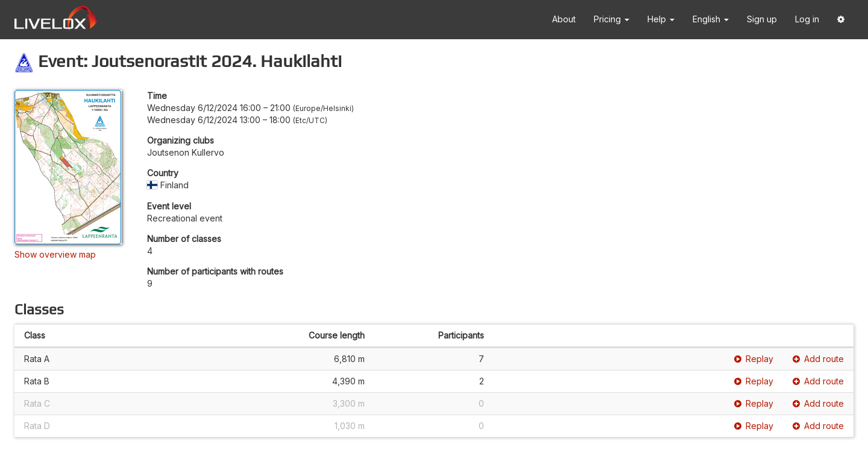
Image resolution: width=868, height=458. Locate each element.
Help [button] (661, 19)
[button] (841, 20)
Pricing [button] (612, 19)
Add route (818, 359)
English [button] (711, 19)
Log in (807, 19)
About (564, 19)
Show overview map (55, 254)
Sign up (762, 19)
